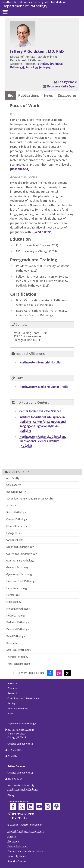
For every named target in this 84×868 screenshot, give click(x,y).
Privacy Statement (18, 846)
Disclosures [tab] (67, 95)
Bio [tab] (10, 95)
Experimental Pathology (20, 547)
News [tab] (48, 95)
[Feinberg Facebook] (13, 807)
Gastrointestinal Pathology (22, 554)
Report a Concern (17, 861)
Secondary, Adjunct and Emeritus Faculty (30, 499)
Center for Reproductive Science (40, 411)
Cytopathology (15, 540)
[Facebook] (50, 673)
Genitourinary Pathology (20, 561)
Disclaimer (13, 841)
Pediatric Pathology (18, 622)
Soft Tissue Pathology (19, 650)
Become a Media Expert (62, 86)
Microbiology (14, 602)
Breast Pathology (16, 512)
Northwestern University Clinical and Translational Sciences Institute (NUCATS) (43, 441)
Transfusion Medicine (18, 664)
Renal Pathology (16, 636)
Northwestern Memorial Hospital (40, 362)
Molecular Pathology (18, 609)
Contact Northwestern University (26, 831)
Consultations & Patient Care (23, 698)
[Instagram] (59, 673)
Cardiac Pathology (17, 519)
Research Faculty (16, 492)
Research (12, 643)
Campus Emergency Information (25, 851)
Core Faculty (14, 485)
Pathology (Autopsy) (38, 67)
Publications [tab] (28, 95)
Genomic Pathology (17, 567)
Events (11, 713)
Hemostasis (13, 595)
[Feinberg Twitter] (22, 807)
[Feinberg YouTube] (39, 807)
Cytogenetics (14, 533)
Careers (12, 836)
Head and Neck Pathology (21, 581)
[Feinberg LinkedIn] (30, 807)
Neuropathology (16, 616)
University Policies (17, 856)
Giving (11, 795)
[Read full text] (20, 169)
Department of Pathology (25, 6)
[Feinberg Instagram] (48, 807)
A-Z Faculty (13, 478)
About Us (12, 683)
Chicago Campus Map (19, 744)
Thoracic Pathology (17, 657)
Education (13, 688)
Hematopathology (17, 588)
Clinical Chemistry (17, 526)
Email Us (12, 756)
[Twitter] (68, 673)
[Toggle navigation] (5, 12)
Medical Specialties (18, 708)
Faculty (11, 703)
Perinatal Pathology (18, 629)
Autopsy (11, 505)
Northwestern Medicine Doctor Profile (44, 387)
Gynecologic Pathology (19, 574)
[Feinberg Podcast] (56, 807)
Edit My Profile (67, 82)
